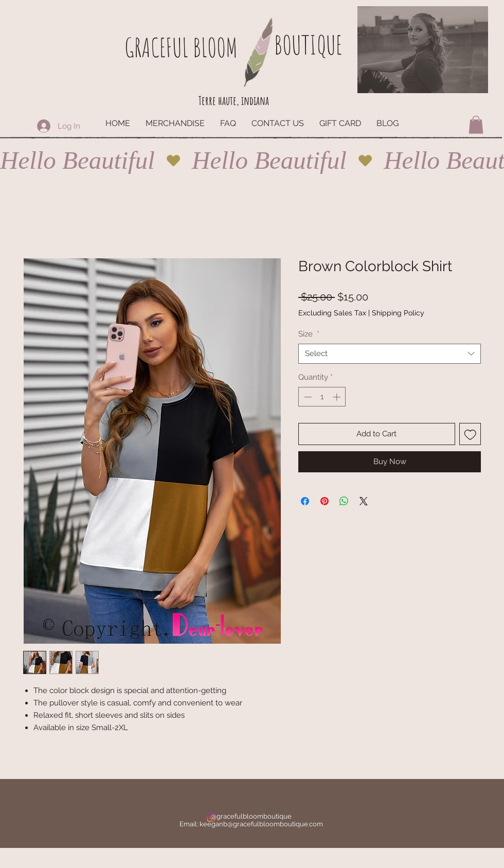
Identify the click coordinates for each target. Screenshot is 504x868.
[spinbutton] (322, 397)
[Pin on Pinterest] (325, 501)
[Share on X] (364, 501)
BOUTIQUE (308, 45)
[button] (476, 125)
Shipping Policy (398, 313)
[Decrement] (307, 397)
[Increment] (338, 397)
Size (309, 334)
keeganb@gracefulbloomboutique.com (261, 824)
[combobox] (390, 354)
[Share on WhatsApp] (344, 501)
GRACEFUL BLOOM (181, 47)
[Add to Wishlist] (470, 434)
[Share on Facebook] (305, 501)
